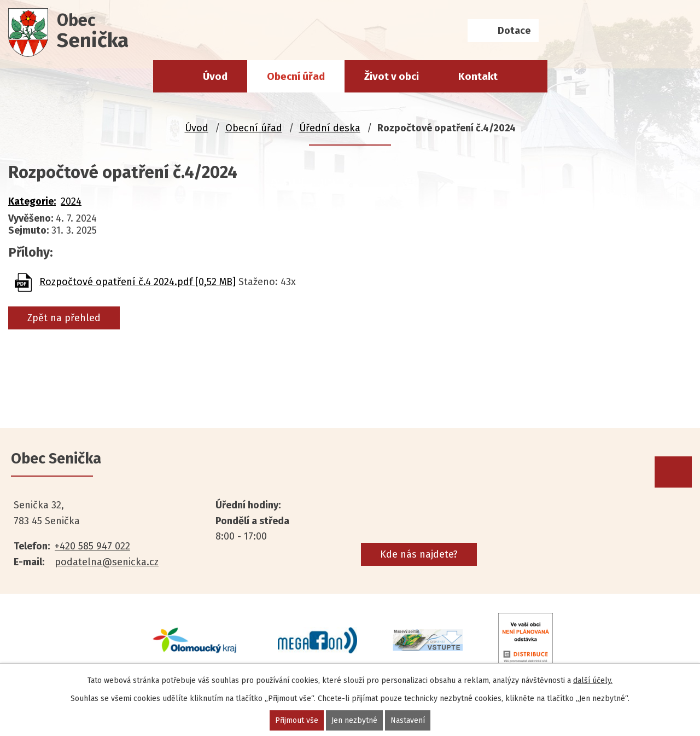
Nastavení (408, 720)
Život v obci (392, 76)
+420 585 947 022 (92, 546)
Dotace (514, 31)
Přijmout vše (297, 720)
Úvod (215, 76)
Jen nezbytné (354, 720)
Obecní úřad (296, 76)
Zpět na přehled (64, 318)
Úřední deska (330, 128)
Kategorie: (32, 201)
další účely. (593, 680)
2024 (71, 201)
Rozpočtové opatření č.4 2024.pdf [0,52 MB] (138, 282)
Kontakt (478, 76)
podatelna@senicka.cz (107, 562)
